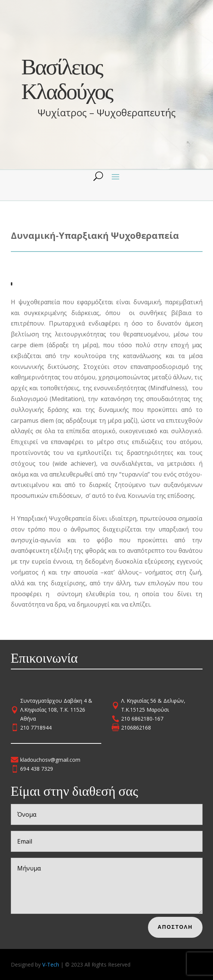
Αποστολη (181, 926)
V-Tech (51, 964)
